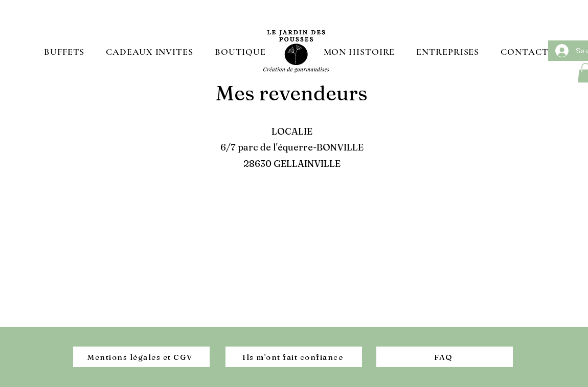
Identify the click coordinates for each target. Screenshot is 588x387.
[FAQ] (445, 357)
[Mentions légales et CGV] (141, 357)
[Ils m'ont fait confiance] (294, 357)
